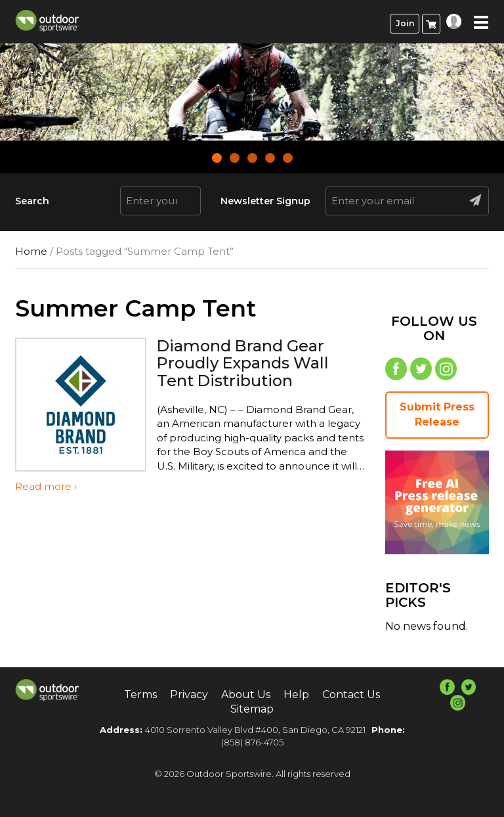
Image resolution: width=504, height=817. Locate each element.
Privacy (189, 695)
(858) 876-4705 (252, 742)
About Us (246, 695)
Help (296, 695)
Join (405, 23)
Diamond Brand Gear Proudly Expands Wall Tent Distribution (243, 363)
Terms (140, 695)
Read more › (46, 486)
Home (31, 251)
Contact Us (351, 695)
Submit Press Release (437, 414)
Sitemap (252, 709)
